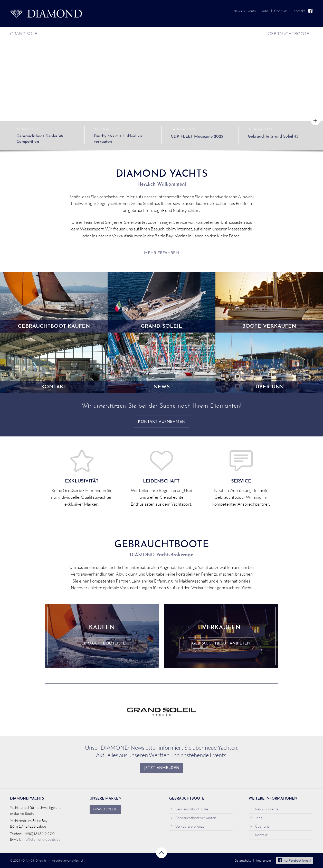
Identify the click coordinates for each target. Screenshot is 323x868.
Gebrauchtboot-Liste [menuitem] (189, 809)
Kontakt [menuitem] (299, 11)
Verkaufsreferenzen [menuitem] (189, 826)
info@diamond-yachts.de (41, 839)
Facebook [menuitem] (311, 11)
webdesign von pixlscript (67, 860)
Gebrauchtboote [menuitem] (288, 34)
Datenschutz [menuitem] (243, 860)
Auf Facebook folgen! (294, 860)
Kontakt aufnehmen (162, 422)
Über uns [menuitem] (281, 11)
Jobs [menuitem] (265, 11)
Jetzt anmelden (162, 768)
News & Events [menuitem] (245, 11)
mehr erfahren (161, 253)
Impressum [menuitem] (264, 860)
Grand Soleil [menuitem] (25, 34)
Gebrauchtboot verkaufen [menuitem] (193, 818)
